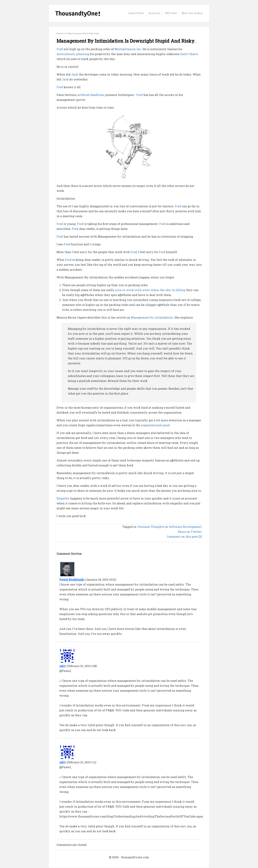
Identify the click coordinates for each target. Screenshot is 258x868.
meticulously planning (73, 54)
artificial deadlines (91, 95)
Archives (154, 13)
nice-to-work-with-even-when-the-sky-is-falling (150, 290)
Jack (75, 74)
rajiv (63, 666)
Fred (60, 49)
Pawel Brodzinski (72, 579)
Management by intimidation (152, 317)
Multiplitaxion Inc (128, 49)
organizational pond (155, 425)
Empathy (63, 498)
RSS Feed (171, 13)
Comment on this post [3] (184, 537)
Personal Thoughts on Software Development (170, 527)
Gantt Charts (189, 54)
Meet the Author (192, 13)
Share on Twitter (190, 532)
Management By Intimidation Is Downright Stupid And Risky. (126, 41)
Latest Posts (136, 13)
